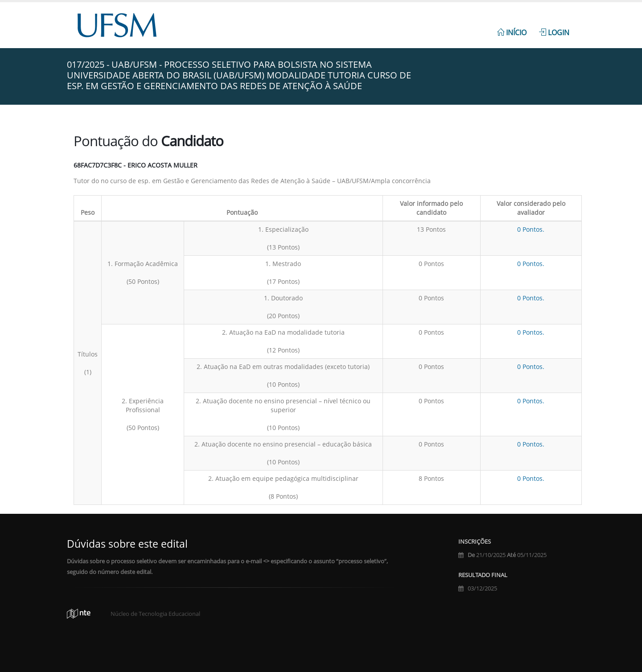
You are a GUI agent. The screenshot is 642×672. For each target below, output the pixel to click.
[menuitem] (512, 28)
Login (554, 33)
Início (512, 33)
